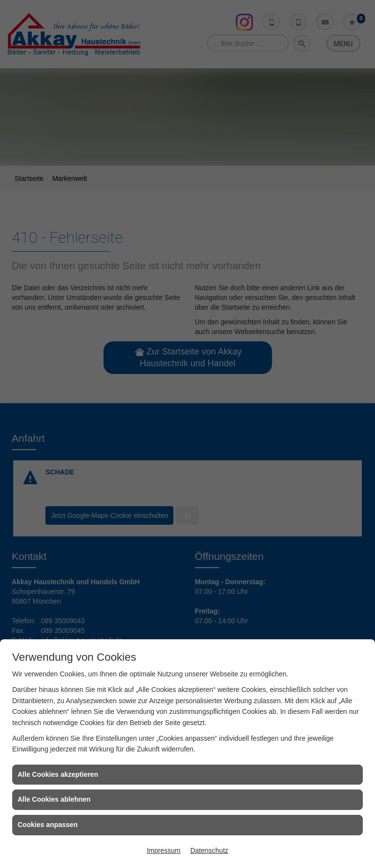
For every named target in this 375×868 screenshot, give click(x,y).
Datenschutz (209, 850)
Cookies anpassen (48, 825)
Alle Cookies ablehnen (54, 799)
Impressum (163, 850)
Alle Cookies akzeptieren (58, 774)
